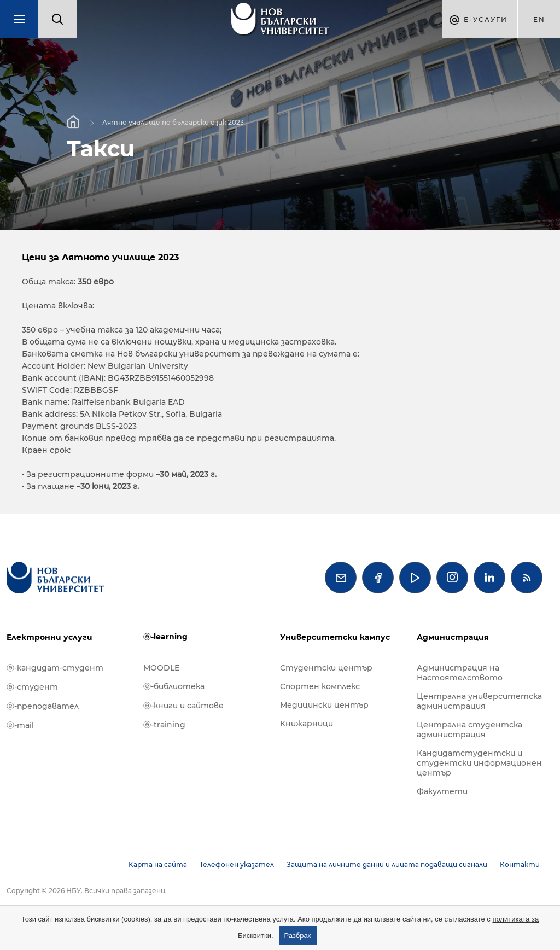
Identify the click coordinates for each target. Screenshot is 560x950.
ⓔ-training (164, 725)
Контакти (520, 864)
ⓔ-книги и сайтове (183, 706)
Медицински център (324, 705)
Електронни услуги (49, 637)
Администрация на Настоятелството (460, 673)
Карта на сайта (158, 864)
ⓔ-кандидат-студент (55, 668)
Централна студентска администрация (469, 730)
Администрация (453, 637)
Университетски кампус (335, 637)
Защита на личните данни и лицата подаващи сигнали (387, 864)
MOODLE (161, 668)
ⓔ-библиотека (174, 686)
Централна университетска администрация (479, 701)
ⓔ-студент (32, 687)
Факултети (442, 791)
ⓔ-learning (165, 637)
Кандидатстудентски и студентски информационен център (479, 763)
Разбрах (298, 936)
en (539, 19)
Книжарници (307, 724)
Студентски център (326, 668)
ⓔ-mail (20, 725)
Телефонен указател (237, 864)
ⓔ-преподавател (43, 706)
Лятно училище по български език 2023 (173, 122)
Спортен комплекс (320, 686)
